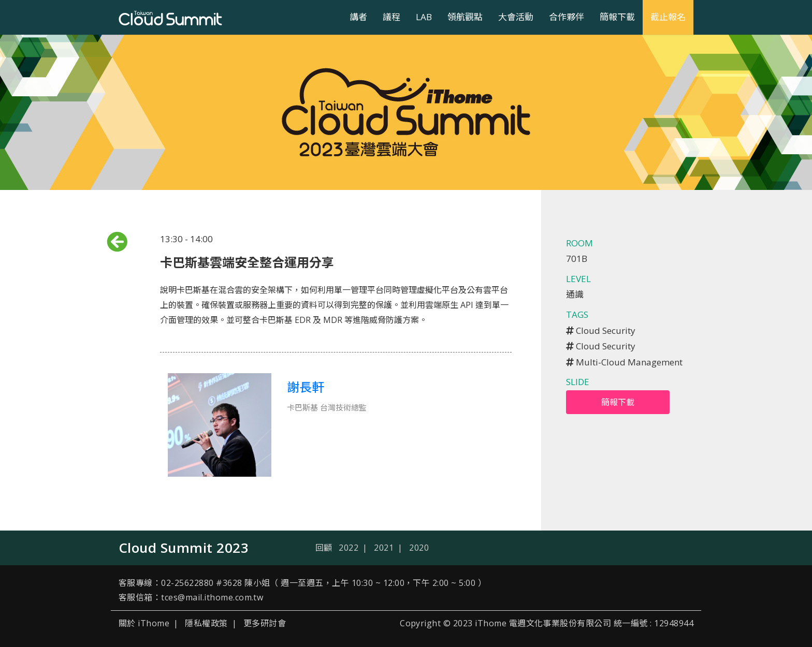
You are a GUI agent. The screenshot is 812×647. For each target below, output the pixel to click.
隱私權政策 (206, 623)
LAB (424, 17)
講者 (358, 17)
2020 (419, 548)
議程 (392, 17)
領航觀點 (465, 17)
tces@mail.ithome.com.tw (212, 597)
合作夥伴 (567, 17)
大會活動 (516, 17)
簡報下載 (617, 17)
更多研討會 (265, 623)
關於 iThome (144, 623)
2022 (349, 548)
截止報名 (668, 17)
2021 (384, 548)
